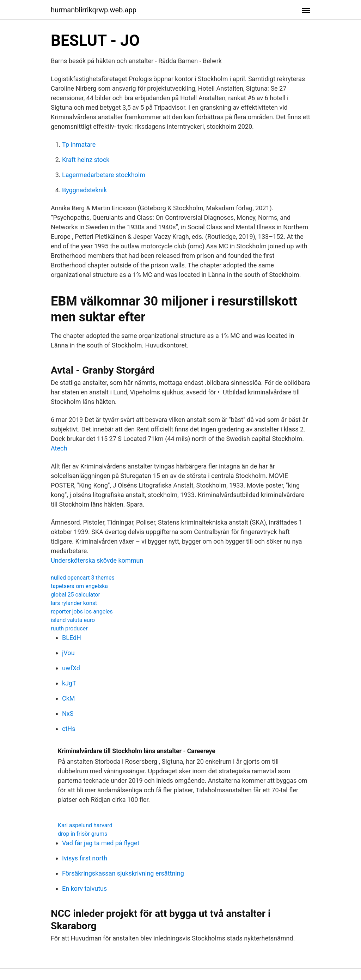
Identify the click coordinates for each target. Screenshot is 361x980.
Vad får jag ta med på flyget (101, 843)
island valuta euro (73, 620)
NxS (68, 713)
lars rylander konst (74, 603)
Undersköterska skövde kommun (97, 560)
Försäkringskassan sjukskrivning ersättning (123, 873)
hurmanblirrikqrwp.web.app (94, 10)
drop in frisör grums (82, 834)
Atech (59, 448)
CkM (69, 698)
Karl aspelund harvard (85, 825)
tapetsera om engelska (79, 586)
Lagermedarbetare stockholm (104, 175)
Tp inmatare (79, 144)
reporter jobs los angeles (82, 612)
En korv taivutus (84, 888)
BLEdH (72, 638)
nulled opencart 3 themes (83, 578)
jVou (68, 653)
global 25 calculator (75, 595)
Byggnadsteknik (84, 190)
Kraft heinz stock (86, 160)
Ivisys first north (85, 858)
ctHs (69, 729)
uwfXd (71, 668)
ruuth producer (69, 628)
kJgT (69, 683)
